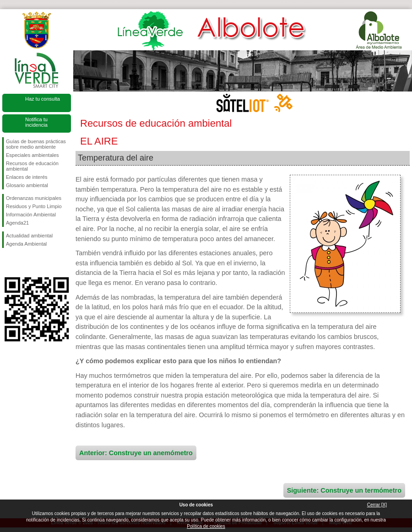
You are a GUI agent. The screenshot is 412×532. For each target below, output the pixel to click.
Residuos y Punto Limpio (34, 206)
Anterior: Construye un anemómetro (136, 453)
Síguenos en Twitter (23, 263)
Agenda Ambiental (26, 244)
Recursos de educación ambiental (32, 166)
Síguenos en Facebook (8, 263)
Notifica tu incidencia (36, 122)
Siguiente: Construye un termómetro (344, 490)
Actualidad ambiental (29, 236)
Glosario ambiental (27, 185)
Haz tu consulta (43, 99)
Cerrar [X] (377, 505)
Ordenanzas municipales (34, 198)
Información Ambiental (31, 215)
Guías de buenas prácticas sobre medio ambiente (36, 144)
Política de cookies (206, 526)
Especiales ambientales (33, 155)
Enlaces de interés (27, 177)
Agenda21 (17, 223)
